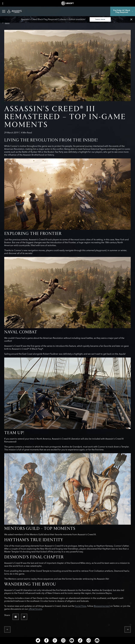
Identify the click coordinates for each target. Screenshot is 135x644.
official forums (35, 609)
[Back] (6, 23)
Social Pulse (81, 606)
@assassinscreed (102, 606)
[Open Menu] (4, 11)
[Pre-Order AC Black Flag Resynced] (123, 11)
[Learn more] (100, 19)
